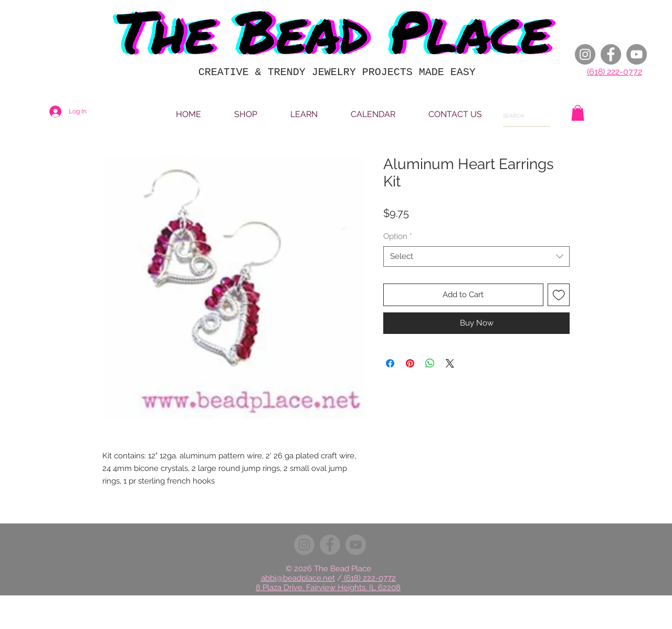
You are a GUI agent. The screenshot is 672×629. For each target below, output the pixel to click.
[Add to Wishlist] (559, 295)
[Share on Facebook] (390, 363)
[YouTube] (637, 54)
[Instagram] (585, 54)
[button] (578, 113)
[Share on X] (450, 363)
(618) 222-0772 (615, 72)
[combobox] (476, 256)
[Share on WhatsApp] (430, 363)
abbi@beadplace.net (298, 578)
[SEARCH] (518, 116)
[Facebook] (611, 54)
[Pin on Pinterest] (410, 363)
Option (398, 236)
